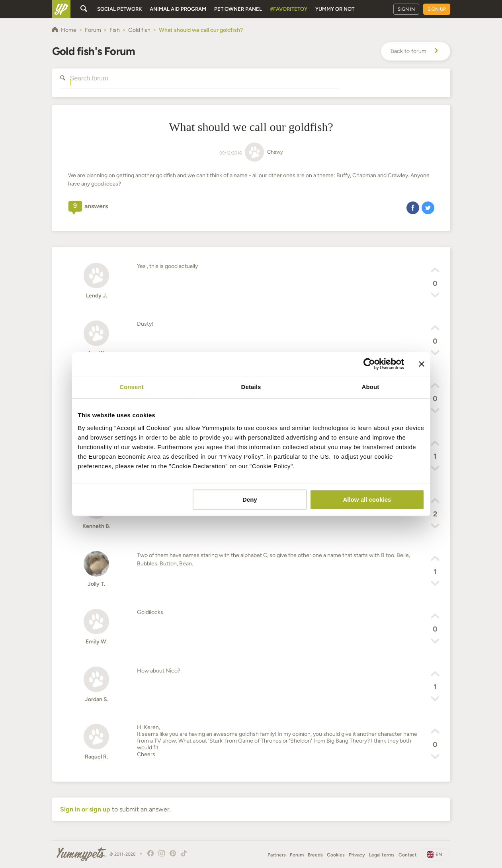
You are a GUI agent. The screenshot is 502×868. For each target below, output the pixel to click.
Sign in (406, 9)
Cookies (336, 855)
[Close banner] (422, 364)
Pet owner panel (238, 9)
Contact (408, 855)
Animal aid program (178, 9)
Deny (250, 499)
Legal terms (382, 855)
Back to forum (416, 51)
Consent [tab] (132, 387)
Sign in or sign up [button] (85, 809)
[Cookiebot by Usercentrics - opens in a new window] (369, 364)
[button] (413, 207)
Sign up (437, 9)
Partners (277, 855)
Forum (297, 855)
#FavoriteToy (289, 9)
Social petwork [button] (119, 9)
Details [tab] (251, 387)
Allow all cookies (367, 499)
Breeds (315, 855)
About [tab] (371, 387)
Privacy (357, 855)
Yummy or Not (335, 9)
